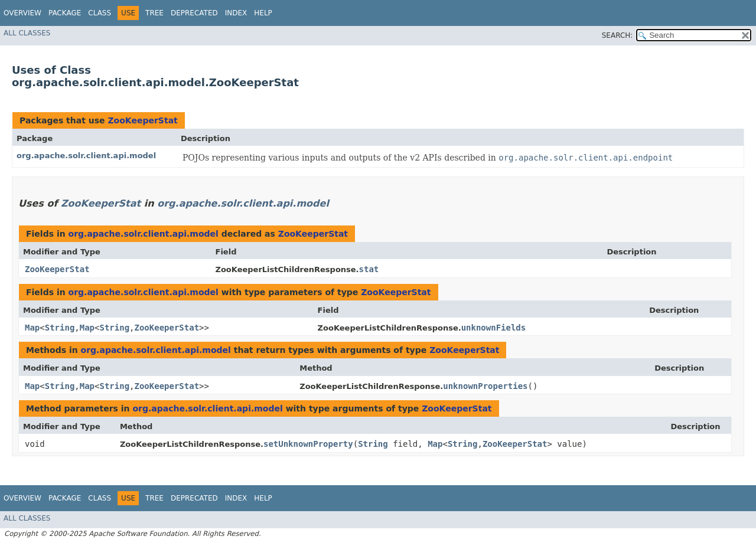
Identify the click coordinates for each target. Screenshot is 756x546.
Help (263, 13)
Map (32, 328)
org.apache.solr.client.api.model (86, 156)
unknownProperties (485, 386)
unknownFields (494, 328)
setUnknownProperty (308, 444)
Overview (22, 13)
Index (236, 13)
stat (369, 269)
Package (65, 13)
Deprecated (194, 13)
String (60, 328)
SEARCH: (617, 35)
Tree (154, 13)
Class (100, 13)
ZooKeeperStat (142, 120)
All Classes (27, 33)
